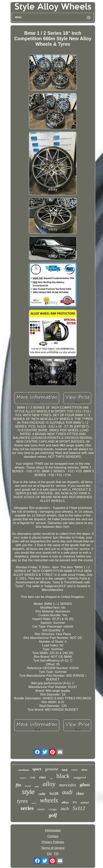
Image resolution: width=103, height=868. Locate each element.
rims (43, 777)
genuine (52, 769)
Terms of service (53, 848)
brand (28, 786)
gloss (85, 785)
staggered (80, 777)
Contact (53, 836)
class (80, 793)
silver (84, 770)
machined (24, 770)
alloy (49, 784)
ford (65, 770)
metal (34, 803)
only (33, 777)
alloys (65, 802)
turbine (23, 778)
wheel (74, 770)
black (63, 776)
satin (37, 786)
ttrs (75, 802)
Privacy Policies (53, 842)
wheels (49, 800)
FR (56, 854)
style (28, 792)
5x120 (54, 793)
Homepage (53, 830)
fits (18, 785)
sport (37, 769)
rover (41, 809)
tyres (22, 801)
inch (65, 809)
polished (85, 803)
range (53, 810)
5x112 (79, 808)
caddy (42, 794)
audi (67, 792)
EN (49, 854)
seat (51, 778)
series (27, 808)
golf (53, 815)
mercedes (68, 785)
